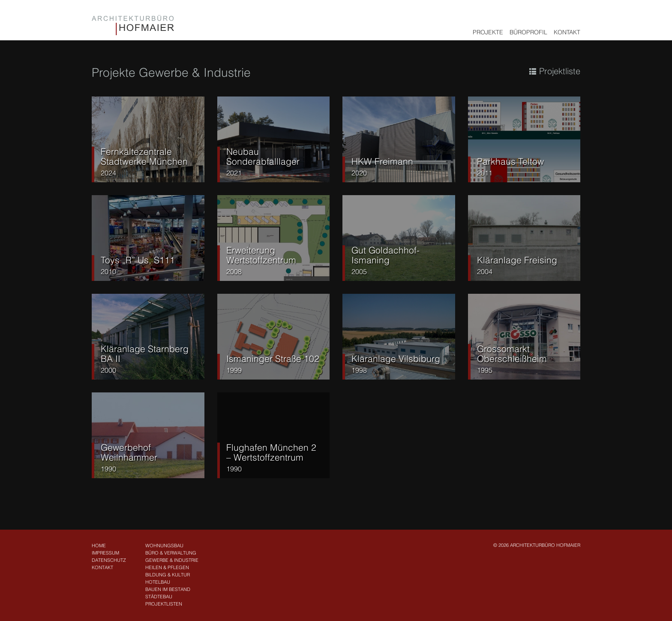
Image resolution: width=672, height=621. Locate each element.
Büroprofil (528, 32)
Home (99, 546)
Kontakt (567, 32)
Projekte (488, 32)
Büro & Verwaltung (171, 553)
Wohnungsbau (164, 546)
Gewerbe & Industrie (172, 560)
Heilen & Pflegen (167, 567)
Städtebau (159, 597)
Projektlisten (164, 604)
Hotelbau (158, 582)
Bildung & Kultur (168, 575)
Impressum (105, 553)
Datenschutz (109, 560)
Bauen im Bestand (168, 589)
